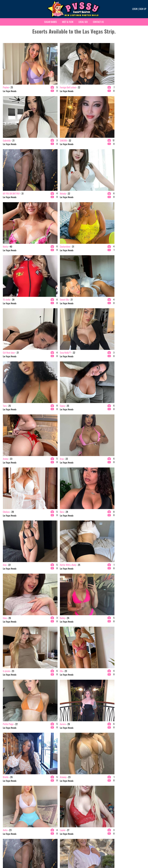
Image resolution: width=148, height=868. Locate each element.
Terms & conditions (115, 857)
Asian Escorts (7, 546)
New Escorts (80, 533)
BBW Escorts (7, 550)
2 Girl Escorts (7, 525)
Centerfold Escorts (82, 546)
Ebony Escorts (44, 525)
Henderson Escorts (119, 546)
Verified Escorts (81, 537)
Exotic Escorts (44, 533)
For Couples (79, 558)
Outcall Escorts (81, 525)
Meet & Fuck (68, 22)
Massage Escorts (81, 554)
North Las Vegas (118, 537)
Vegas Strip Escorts (119, 529)
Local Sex (83, 22)
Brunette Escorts (8, 537)
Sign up (143, 9)
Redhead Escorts (45, 550)
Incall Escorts (80, 529)
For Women (116, 525)
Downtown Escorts (119, 533)
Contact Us (98, 22)
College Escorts (8, 562)
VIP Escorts (6, 542)
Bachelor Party (44, 558)
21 (106, 478)
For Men (78, 562)
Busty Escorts (7, 558)
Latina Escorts (44, 542)
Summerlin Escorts (119, 542)
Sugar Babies (51, 22)
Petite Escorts (44, 546)
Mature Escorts (7, 533)
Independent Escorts (46, 562)
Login (135, 9)
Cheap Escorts (80, 550)
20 (100, 478)
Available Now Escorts (120, 550)
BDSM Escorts (7, 554)
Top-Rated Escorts (82, 542)
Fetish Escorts (44, 537)
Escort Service (44, 529)
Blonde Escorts (7, 529)
